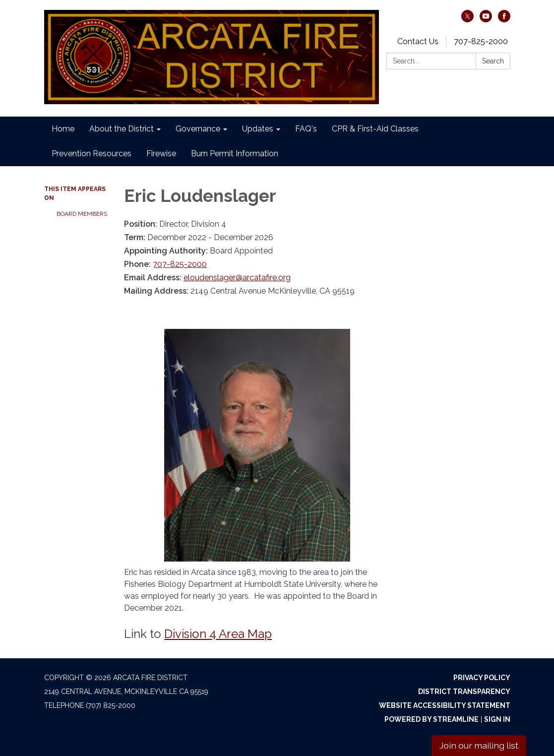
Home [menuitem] (63, 129)
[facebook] (504, 20)
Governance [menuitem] (198, 129)
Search (493, 61)
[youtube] (486, 20)
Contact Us (418, 41)
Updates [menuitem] (258, 129)
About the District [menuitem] (122, 129)
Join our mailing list (479, 745)
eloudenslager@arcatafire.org (237, 278)
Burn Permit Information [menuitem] (235, 154)
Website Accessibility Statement (445, 705)
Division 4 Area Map (218, 634)
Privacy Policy (482, 678)
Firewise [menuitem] (161, 154)
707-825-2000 (481, 41)
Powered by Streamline (431, 719)
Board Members (82, 214)
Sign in (497, 719)
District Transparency (464, 692)
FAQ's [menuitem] (306, 129)
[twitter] (467, 20)
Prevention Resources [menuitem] (92, 154)
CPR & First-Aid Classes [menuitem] (375, 129)
